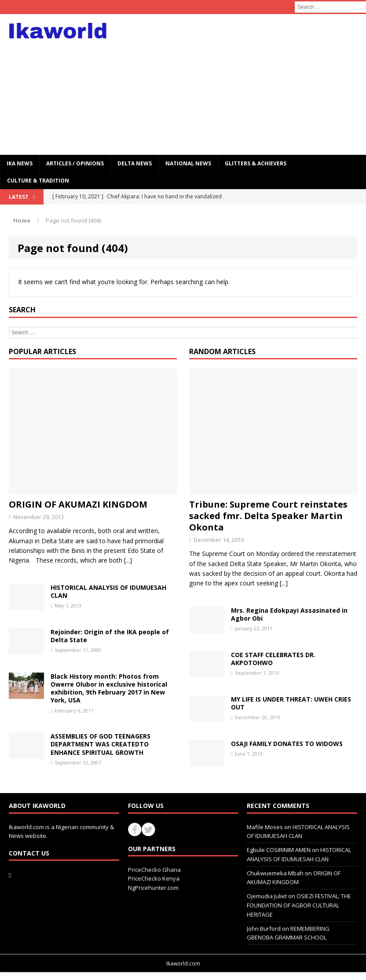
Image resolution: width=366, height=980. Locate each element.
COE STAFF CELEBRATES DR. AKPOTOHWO (273, 659)
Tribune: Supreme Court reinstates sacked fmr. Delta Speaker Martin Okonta (268, 516)
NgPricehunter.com (153, 888)
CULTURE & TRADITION (38, 181)
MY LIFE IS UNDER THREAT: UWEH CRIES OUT (291, 703)
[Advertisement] (247, 84)
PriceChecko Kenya (154, 878)
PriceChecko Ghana (154, 870)
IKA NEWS (20, 163)
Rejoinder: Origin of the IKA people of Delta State (110, 636)
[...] (128, 560)
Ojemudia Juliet (267, 896)
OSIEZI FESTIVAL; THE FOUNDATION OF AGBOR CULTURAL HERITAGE (299, 905)
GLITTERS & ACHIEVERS (256, 163)
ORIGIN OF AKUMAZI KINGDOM (78, 504)
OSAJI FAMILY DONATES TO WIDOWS (287, 744)
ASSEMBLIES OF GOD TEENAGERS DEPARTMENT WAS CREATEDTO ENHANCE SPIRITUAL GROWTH (101, 744)
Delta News (135, 163)
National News (188, 163)
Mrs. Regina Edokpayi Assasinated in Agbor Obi (289, 614)
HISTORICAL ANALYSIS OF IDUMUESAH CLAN (108, 591)
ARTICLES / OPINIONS (75, 163)
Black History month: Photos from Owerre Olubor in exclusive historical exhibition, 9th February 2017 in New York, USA (109, 688)
